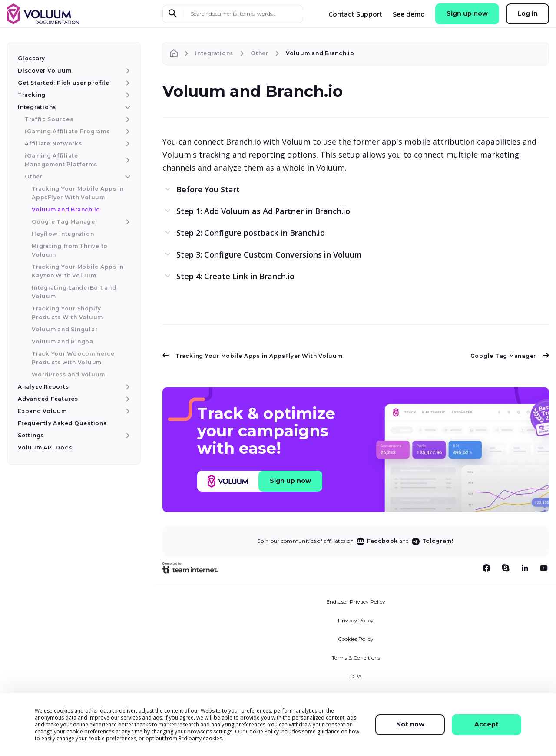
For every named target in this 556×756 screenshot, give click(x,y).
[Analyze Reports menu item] (127, 387)
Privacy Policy (356, 620)
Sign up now (467, 13)
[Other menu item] (127, 177)
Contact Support (355, 14)
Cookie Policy (262, 731)
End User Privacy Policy (356, 602)
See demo (409, 14)
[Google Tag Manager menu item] (127, 222)
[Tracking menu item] (127, 95)
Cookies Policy (356, 639)
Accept (486, 724)
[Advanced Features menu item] (127, 399)
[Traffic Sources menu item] (127, 119)
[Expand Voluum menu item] (127, 411)
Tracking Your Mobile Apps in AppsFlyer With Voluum (253, 356)
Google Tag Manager (510, 356)
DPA (356, 676)
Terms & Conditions (356, 658)
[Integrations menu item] (127, 107)
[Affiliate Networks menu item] (127, 144)
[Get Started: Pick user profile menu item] (127, 83)
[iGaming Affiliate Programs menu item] (127, 132)
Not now (410, 724)
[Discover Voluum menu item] (127, 71)
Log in (528, 13)
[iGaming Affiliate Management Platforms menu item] (127, 160)
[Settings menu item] (127, 436)
